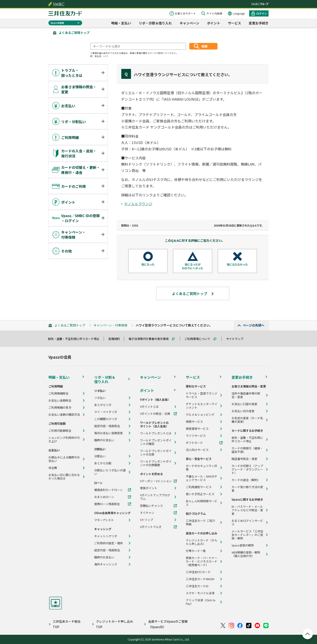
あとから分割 (103, 463)
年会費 (53, 468)
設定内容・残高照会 (107, 426)
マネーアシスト (104, 520)
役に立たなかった (237, 264)
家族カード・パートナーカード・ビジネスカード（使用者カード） (202, 561)
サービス (234, 23)
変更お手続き (259, 23)
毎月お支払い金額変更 (109, 433)
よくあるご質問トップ (74, 33)
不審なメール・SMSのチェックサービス (202, 478)
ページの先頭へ (254, 325)
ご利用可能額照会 (60, 431)
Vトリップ (147, 520)
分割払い (100, 456)
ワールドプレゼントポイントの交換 (156, 453)
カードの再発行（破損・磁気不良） (247, 450)
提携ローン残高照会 (107, 504)
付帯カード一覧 (196, 551)
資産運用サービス (197, 429)
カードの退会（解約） (246, 480)
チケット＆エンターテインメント (202, 406)
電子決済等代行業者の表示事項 (151, 339)
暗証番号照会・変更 (244, 459)
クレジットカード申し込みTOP (114, 624)
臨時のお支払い (104, 440)
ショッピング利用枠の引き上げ (64, 439)
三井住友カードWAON (200, 579)
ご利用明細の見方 (60, 408)
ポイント (214, 23)
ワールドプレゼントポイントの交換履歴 (156, 463)
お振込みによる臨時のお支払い (64, 459)
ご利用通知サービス (199, 487)
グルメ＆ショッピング (200, 415)
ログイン (262, 13)
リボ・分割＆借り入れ (155, 23)
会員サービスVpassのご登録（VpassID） (168, 624)
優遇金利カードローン (108, 490)
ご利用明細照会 (58, 393)
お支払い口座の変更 (244, 404)
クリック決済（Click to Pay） (201, 602)
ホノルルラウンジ (138, 204)
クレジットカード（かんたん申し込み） (202, 542)
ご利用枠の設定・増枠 (109, 543)
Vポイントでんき (151, 527)
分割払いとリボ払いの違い (110, 472)
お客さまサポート (185, 13)
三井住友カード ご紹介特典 (200, 522)
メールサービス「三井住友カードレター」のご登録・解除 (247, 535)
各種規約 (116, 339)
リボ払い (100, 398)
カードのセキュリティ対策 (201, 468)
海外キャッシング (106, 564)
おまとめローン (104, 497)
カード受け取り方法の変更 (247, 489)
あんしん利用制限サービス (202, 503)
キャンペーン (189, 23)
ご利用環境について (199, 339)
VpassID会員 (57, 23)
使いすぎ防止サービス (200, 494)
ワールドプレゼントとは (156, 433)
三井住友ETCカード (198, 572)
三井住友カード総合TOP (67, 624)
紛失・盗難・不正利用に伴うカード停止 (76, 339)
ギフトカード (194, 443)
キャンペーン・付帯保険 (110, 325)
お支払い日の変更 (243, 411)
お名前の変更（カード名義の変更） (247, 420)
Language (239, 13)
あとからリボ (103, 405)
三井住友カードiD (197, 586)
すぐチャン (147, 513)
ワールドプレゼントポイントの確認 (156, 442)
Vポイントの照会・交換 (155, 414)
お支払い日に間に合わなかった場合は (64, 477)
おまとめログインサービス (247, 522)
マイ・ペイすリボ (106, 412)
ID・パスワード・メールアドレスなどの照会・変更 (247, 510)
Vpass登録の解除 (243, 545)
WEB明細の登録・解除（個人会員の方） (246, 554)
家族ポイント (149, 488)
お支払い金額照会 (60, 400)
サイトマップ (237, 339)
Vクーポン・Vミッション (156, 481)
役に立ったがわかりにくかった (193, 266)
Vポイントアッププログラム (155, 497)
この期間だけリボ (106, 419)
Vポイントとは (149, 407)
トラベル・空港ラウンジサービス (202, 395)
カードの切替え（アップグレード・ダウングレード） (247, 469)
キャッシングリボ (106, 536)
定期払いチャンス (151, 506)
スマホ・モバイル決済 (200, 593)
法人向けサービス (197, 450)
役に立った (148, 264)
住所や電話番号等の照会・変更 (246, 395)
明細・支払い (121, 23)
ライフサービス (196, 436)
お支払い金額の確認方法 (64, 415)
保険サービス (194, 422)
